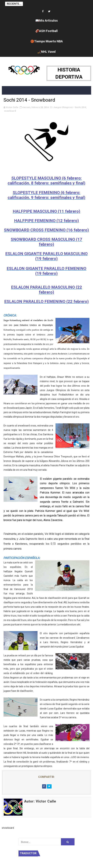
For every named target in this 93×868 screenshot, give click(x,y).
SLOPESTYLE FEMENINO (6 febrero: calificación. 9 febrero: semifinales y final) (46, 195)
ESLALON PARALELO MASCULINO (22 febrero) (46, 290)
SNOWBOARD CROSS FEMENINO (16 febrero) (46, 230)
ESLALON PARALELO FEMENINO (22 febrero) (46, 302)
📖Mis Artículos (46, 21)
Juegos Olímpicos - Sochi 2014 (70, 107)
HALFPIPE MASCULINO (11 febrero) (46, 211)
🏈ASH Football (46, 31)
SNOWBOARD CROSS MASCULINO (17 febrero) (46, 242)
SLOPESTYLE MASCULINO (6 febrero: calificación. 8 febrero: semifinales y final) (46, 181)
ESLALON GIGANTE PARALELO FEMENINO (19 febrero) (46, 271)
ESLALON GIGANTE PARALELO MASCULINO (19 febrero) (46, 256)
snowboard (10, 111)
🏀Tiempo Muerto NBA (47, 41)
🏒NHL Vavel (46, 52)
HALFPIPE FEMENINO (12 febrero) (46, 221)
